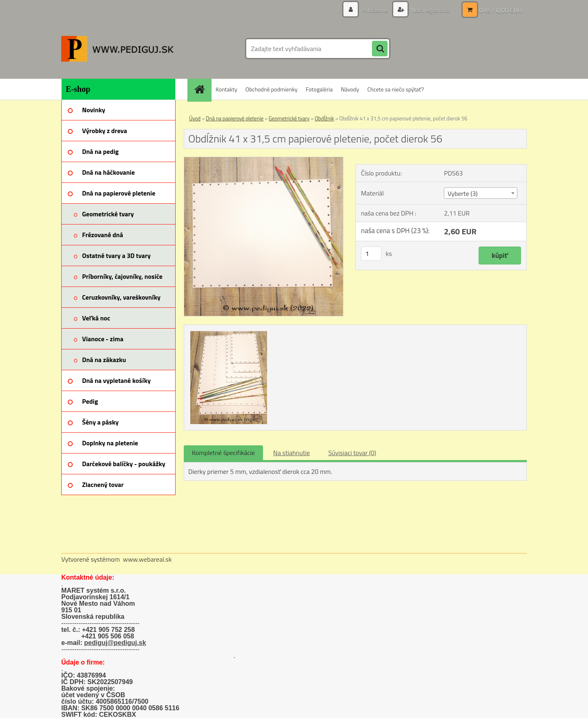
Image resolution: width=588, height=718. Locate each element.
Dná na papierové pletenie (235, 118)
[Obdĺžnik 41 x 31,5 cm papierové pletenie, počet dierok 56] (264, 160)
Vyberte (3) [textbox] (463, 193)
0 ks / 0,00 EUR (501, 10)
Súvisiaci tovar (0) (352, 453)
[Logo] (117, 49)
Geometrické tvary (289, 118)
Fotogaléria (319, 89)
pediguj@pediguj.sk (115, 643)
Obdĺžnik (324, 118)
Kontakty (226, 89)
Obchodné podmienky (272, 89)
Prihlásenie (375, 10)
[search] (380, 49)
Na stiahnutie (292, 453)
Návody (350, 89)
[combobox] (480, 193)
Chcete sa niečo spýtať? (395, 89)
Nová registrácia (430, 10)
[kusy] (371, 254)
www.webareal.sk (147, 559)
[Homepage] (202, 89)
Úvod (195, 118)
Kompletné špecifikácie (223, 453)
